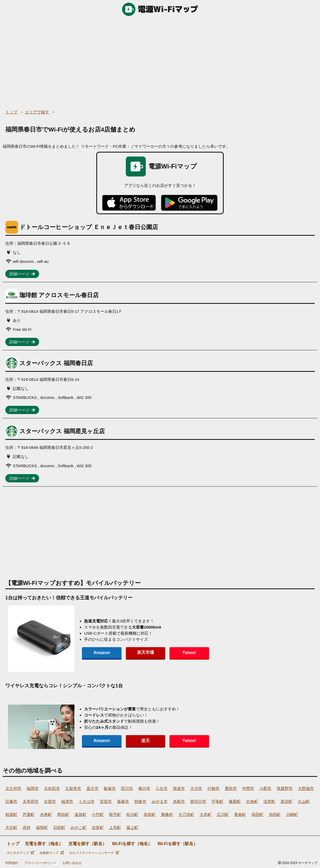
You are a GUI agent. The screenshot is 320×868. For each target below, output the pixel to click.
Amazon (98, 653)
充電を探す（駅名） (88, 844)
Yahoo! (170, 653)
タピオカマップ (20, 853)
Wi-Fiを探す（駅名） (178, 844)
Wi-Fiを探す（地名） (132, 844)
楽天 (134, 741)
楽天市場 (134, 652)
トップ (13, 844)
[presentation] (66, 639)
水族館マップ (51, 853)
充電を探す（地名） (44, 844)
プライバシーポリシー (40, 863)
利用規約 (12, 863)
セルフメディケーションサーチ (94, 853)
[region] (160, 61)
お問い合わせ (72, 863)
